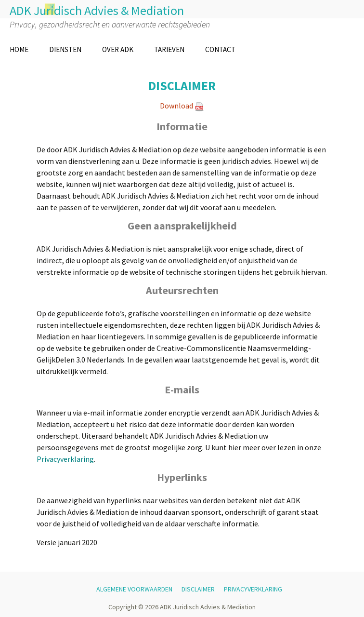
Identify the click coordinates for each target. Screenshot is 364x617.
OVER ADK (118, 49)
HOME (19, 49)
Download (176, 106)
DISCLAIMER (198, 589)
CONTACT (220, 49)
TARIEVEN (169, 49)
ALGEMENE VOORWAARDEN (134, 589)
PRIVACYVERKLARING (253, 589)
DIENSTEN (65, 49)
